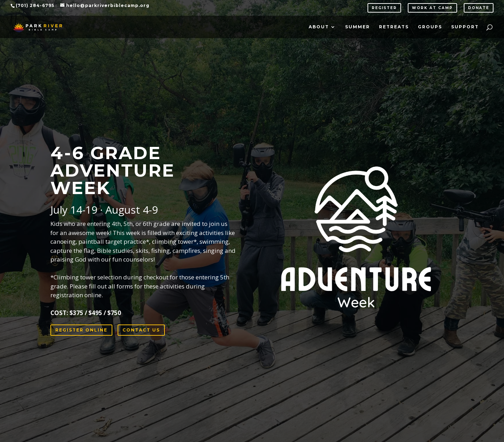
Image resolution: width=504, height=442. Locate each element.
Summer (358, 27)
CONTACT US (141, 330)
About (319, 27)
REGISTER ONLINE (81, 330)
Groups (430, 27)
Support (465, 27)
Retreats (394, 27)
